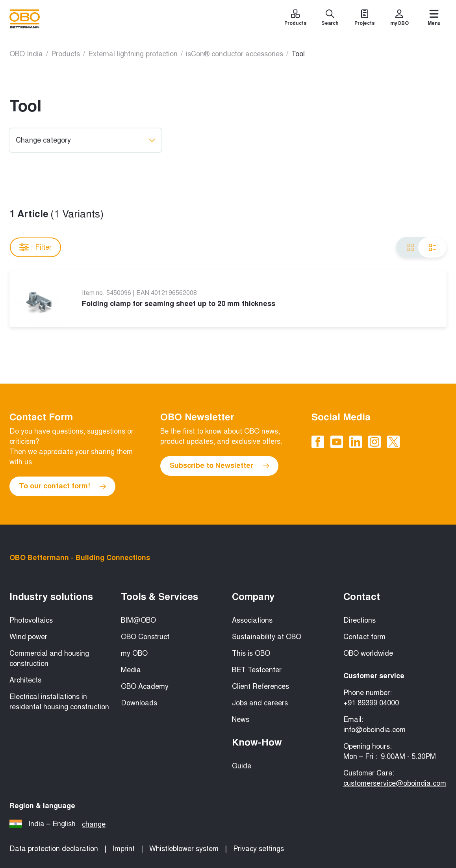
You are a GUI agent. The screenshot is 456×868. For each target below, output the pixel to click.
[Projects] (365, 19)
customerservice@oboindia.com (395, 783)
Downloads (139, 703)
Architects (25, 680)
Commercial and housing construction (49, 658)
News (241, 720)
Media (131, 670)
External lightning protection (133, 54)
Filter (35, 247)
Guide (242, 766)
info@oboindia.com (374, 730)
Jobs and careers (260, 703)
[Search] (330, 19)
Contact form (364, 637)
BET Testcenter (257, 670)
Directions (360, 620)
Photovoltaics (31, 620)
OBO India (26, 54)
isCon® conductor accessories (234, 54)
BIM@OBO (138, 620)
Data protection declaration (54, 849)
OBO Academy (145, 686)
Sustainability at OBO (267, 637)
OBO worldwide (368, 653)
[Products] (295, 19)
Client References (260, 686)
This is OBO (251, 653)
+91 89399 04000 (371, 703)
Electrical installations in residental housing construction (59, 702)
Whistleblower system (184, 849)
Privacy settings (259, 849)
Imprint (124, 849)
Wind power (28, 637)
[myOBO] (399, 19)
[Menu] (434, 19)
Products (66, 54)
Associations (252, 620)
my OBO (134, 653)
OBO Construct (145, 637)
